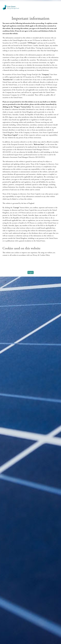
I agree (31, 272)
